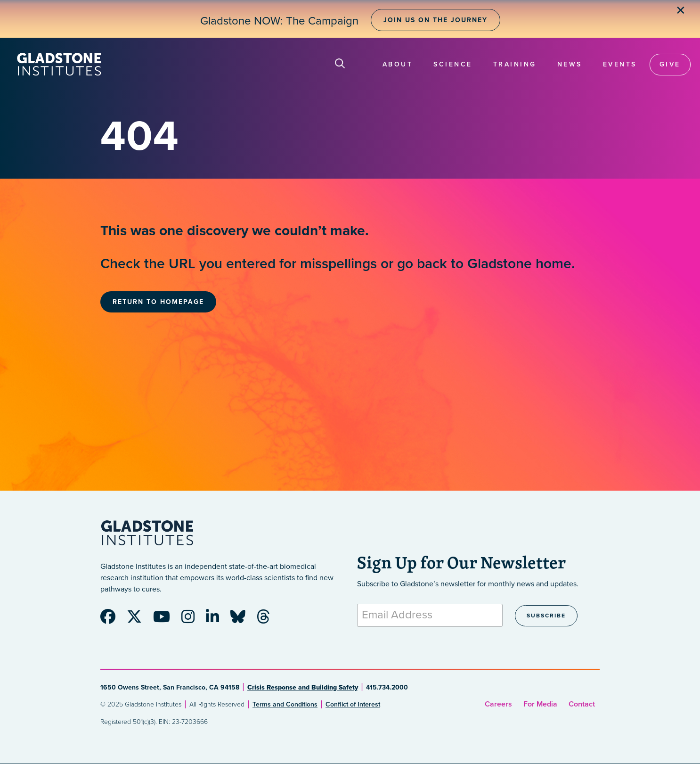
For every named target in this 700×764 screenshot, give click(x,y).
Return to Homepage (158, 302)
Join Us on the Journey (435, 20)
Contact (582, 704)
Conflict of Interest (353, 704)
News (570, 64)
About (398, 64)
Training (515, 64)
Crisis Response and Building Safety (303, 687)
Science (453, 64)
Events (620, 64)
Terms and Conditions (285, 704)
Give (670, 64)
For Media (540, 704)
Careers (498, 704)
